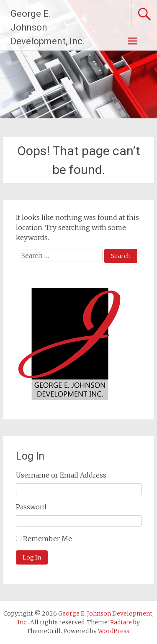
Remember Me (48, 539)
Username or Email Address (61, 475)
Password (31, 507)
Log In (32, 557)
